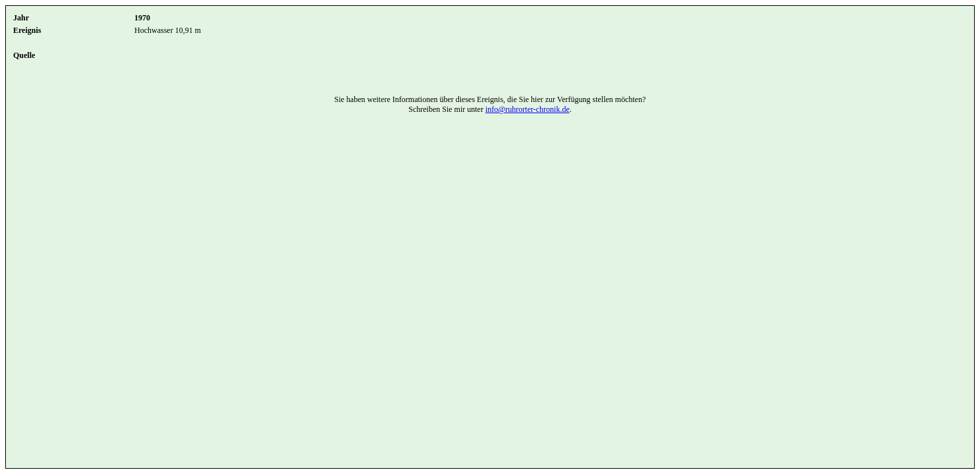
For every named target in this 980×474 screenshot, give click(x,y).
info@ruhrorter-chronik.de (528, 109)
